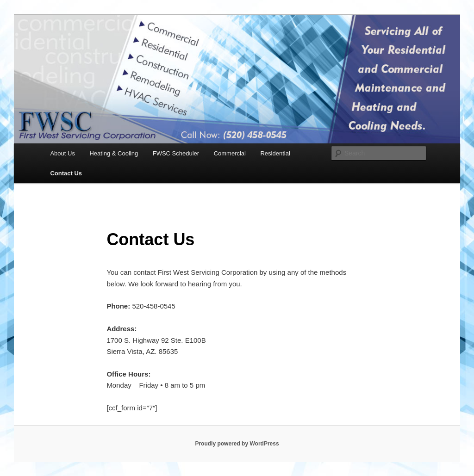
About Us (62, 153)
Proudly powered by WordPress (237, 444)
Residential (275, 153)
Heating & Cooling (114, 153)
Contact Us (66, 173)
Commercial (230, 153)
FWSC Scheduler (176, 153)
